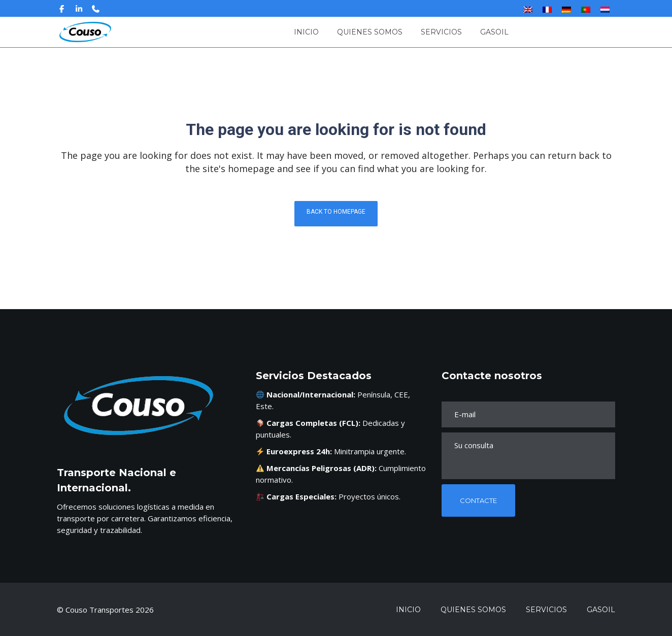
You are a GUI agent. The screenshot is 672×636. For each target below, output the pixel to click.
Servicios (546, 610)
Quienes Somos (473, 610)
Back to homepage (336, 212)
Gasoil (601, 610)
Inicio (408, 610)
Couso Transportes (100, 610)
